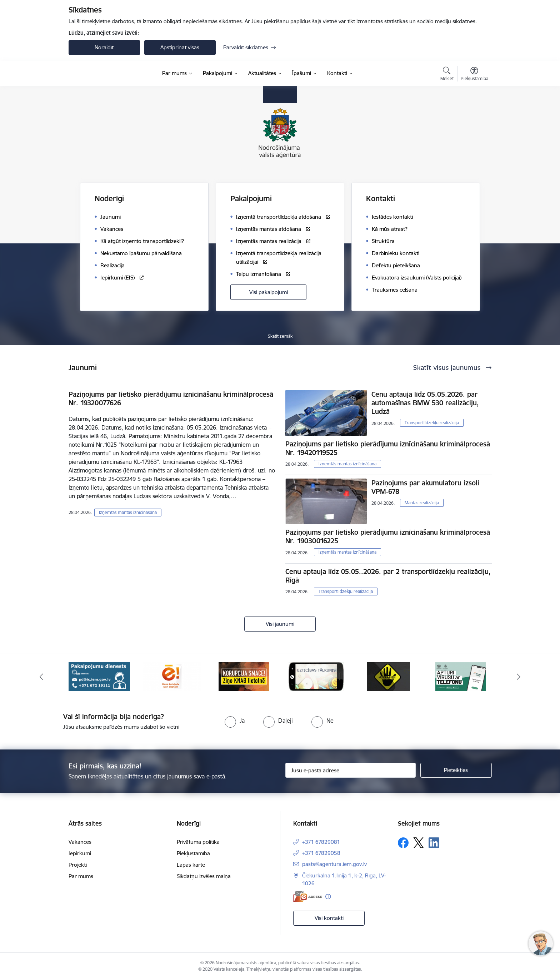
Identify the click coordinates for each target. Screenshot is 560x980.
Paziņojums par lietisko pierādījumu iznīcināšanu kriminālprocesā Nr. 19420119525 (388, 448)
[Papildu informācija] (328, 897)
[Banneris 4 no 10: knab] (244, 676)
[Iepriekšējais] (41, 677)
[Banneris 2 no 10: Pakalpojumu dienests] (99, 676)
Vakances (80, 842)
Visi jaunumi (280, 624)
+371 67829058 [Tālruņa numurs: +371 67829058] (321, 853)
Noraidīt (104, 47)
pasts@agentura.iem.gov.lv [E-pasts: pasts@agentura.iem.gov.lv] (334, 864)
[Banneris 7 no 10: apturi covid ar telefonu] (461, 676)
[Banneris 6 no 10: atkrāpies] (389, 676)
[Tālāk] (519, 677)
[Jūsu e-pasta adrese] (351, 770)
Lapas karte (191, 865)
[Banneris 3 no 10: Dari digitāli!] (172, 676)
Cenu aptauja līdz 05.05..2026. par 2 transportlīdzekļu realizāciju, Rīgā (388, 576)
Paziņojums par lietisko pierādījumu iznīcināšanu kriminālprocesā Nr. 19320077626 (171, 399)
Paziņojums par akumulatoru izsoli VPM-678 (425, 487)
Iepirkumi (80, 853)
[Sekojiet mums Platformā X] (419, 843)
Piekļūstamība (193, 853)
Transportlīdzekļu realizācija (432, 423)
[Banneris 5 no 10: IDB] (316, 676)
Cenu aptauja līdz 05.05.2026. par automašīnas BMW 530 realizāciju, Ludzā (425, 403)
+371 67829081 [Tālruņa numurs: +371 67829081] (321, 842)
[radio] (235, 721)
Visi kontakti (329, 918)
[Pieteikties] (456, 770)
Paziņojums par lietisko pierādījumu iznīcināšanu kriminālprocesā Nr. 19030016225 (388, 536)
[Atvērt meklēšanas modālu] (447, 75)
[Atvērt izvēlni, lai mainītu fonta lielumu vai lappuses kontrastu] (474, 75)
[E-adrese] (307, 897)
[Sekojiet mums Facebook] (403, 843)
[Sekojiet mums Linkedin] (434, 843)
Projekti (78, 865)
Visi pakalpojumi (269, 292)
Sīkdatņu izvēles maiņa (204, 876)
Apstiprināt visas (180, 47)
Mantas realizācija (422, 503)
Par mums (81, 876)
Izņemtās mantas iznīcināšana (128, 512)
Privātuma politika (198, 842)
